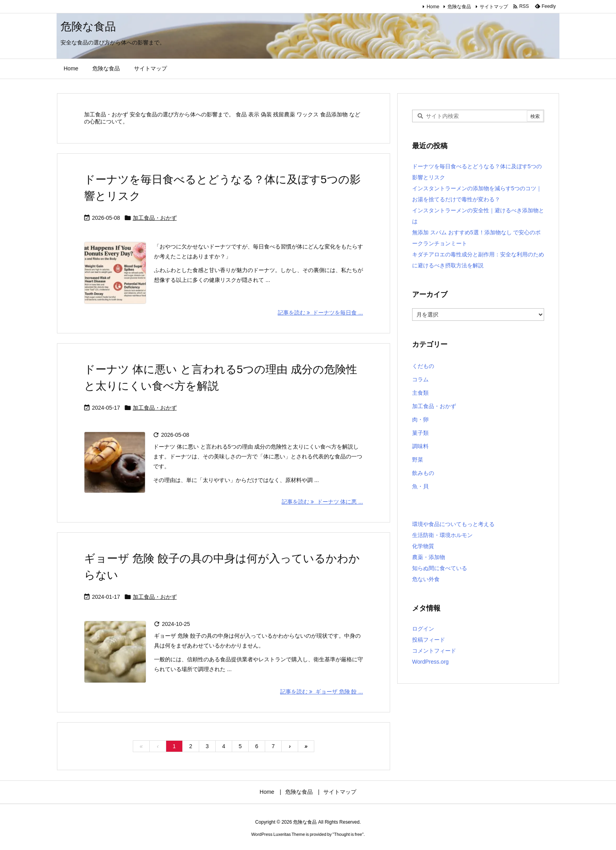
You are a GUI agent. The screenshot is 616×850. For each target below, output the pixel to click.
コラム (420, 379)
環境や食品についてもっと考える (453, 524)
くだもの (423, 366)
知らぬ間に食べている (440, 568)
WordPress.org (430, 662)
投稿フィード (429, 640)
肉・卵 (420, 419)
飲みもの (423, 473)
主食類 (420, 393)
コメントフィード (434, 651)
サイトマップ (494, 7)
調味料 (420, 446)
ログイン (423, 629)
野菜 (418, 460)
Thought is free (348, 834)
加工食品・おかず (155, 218)
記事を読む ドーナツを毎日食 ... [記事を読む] (320, 313)
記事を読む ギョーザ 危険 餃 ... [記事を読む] (322, 692)
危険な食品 (459, 7)
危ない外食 (426, 579)
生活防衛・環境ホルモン (442, 535)
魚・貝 (420, 486)
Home (433, 7)
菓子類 (420, 433)
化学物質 (423, 546)
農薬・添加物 (429, 557)
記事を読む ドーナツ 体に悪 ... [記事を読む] (322, 502)
